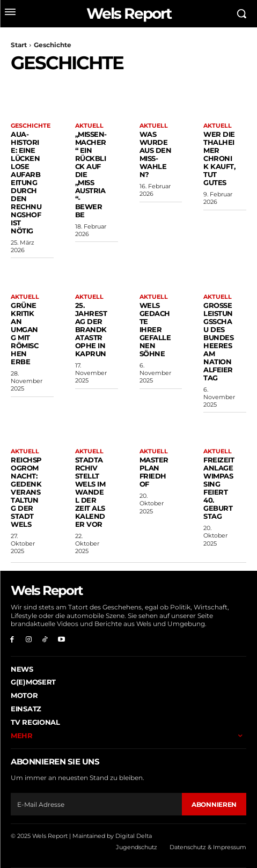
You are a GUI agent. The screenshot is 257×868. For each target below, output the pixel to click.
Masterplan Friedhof (154, 472)
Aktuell (89, 126)
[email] (96, 804)
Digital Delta (134, 836)
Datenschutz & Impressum (208, 847)
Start (19, 45)
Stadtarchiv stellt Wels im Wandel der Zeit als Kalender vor (90, 492)
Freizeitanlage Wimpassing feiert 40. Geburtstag (219, 488)
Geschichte (31, 126)
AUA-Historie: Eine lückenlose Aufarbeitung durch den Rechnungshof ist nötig (26, 182)
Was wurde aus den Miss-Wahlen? (156, 154)
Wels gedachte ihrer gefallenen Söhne (155, 329)
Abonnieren (214, 804)
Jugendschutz (137, 847)
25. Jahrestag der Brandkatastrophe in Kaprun (91, 329)
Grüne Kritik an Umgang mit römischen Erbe (24, 333)
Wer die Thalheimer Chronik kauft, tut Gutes (219, 158)
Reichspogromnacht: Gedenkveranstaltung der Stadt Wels (26, 492)
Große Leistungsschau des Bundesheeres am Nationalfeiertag (218, 341)
